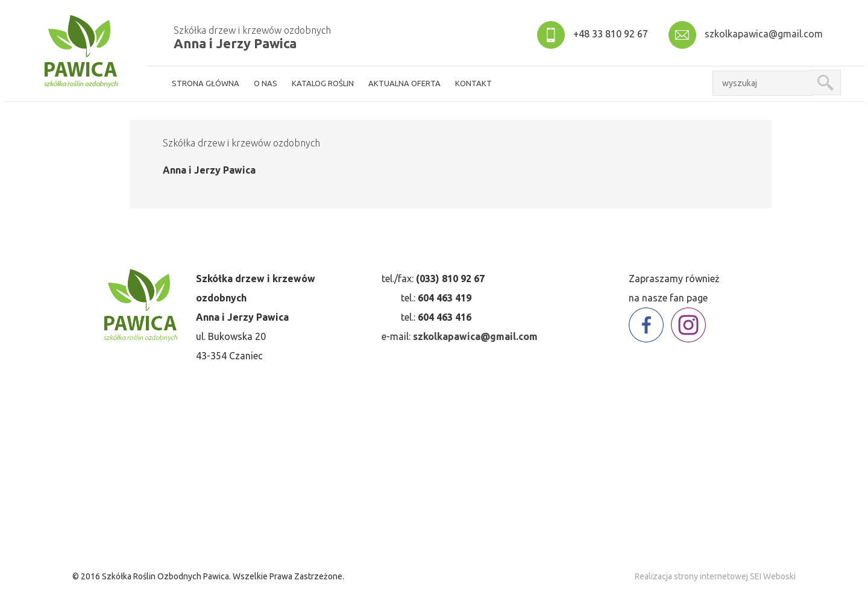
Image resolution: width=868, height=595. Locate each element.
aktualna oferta (404, 83)
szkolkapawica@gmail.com (764, 34)
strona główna (206, 83)
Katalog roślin (323, 83)
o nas (266, 83)
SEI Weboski (773, 576)
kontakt (473, 83)
